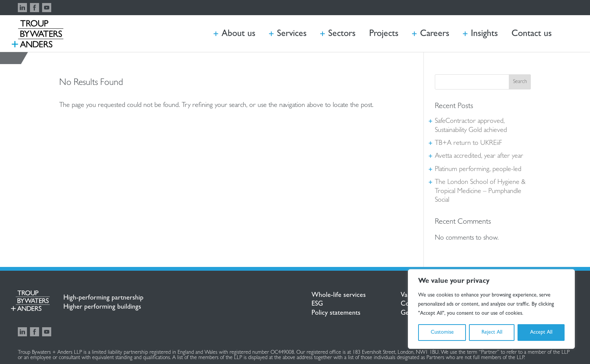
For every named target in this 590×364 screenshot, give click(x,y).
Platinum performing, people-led (478, 170)
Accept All (541, 333)
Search (520, 82)
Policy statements (336, 314)
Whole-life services (339, 296)
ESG (317, 304)
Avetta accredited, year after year (479, 157)
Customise (442, 333)
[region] (491, 309)
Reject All (492, 333)
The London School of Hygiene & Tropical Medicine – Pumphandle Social (480, 192)
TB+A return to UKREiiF (468, 144)
